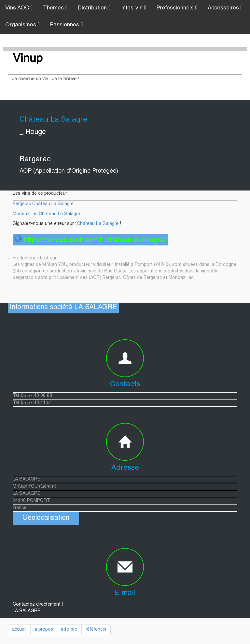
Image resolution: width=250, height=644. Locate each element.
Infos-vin (134, 8)
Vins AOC (19, 8)
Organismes (22, 25)
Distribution (94, 8)
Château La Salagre (98, 224)
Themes (55, 8)
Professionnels (177, 8)
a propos (44, 630)
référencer (96, 630)
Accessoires (225, 8)
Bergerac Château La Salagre (43, 204)
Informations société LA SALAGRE (63, 308)
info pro (69, 630)
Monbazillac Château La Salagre (46, 214)
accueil (19, 630)
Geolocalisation (46, 518)
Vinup (28, 59)
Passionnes (66, 25)
